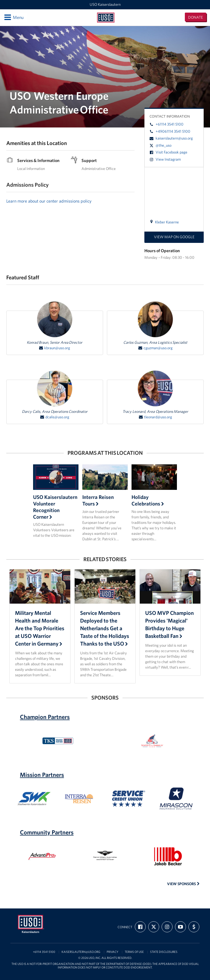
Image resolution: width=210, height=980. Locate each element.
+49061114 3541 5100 (170, 131)
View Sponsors (183, 884)
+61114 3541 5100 (167, 124)
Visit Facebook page (168, 152)
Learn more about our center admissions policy (49, 201)
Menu (14, 17)
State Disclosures (164, 952)
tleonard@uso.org (155, 417)
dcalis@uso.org (55, 417)
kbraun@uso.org (55, 348)
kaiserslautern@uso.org (171, 138)
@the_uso (161, 145)
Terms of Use (134, 952)
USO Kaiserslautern (105, 4)
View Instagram (165, 159)
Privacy (113, 952)
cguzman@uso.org (155, 348)
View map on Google (174, 237)
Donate (196, 17)
